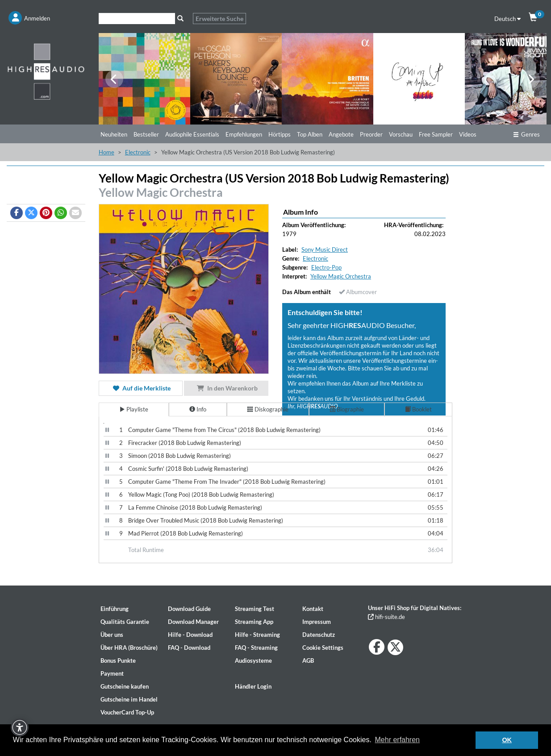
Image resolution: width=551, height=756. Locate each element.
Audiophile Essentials (192, 134)
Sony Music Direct (325, 249)
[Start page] (46, 71)
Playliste (134, 409)
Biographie (347, 409)
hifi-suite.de (386, 617)
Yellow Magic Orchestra (161, 192)
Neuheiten (114, 134)
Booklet (418, 409)
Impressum (317, 622)
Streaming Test (255, 609)
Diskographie (268, 409)
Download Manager (193, 622)
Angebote (341, 134)
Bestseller (146, 134)
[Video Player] (104, 423)
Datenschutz (319, 635)
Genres (526, 134)
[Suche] (137, 19)
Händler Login (253, 686)
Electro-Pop (326, 267)
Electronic (138, 152)
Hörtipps (280, 134)
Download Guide (189, 609)
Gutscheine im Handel (129, 699)
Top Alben (310, 134)
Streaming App (254, 622)
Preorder (371, 134)
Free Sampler (436, 134)
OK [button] (507, 740)
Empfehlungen (244, 134)
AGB (308, 660)
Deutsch (507, 19)
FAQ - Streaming (256, 648)
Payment (112, 673)
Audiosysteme (253, 660)
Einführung (115, 609)
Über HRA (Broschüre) (129, 648)
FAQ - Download (189, 648)
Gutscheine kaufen (125, 686)
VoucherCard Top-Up (127, 712)
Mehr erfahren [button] (398, 740)
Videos (468, 134)
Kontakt (313, 609)
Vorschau (401, 134)
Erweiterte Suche (219, 19)
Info (198, 409)
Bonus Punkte (118, 660)
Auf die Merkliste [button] (141, 388)
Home (106, 152)
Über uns (112, 635)
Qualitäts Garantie (125, 622)
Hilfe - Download (190, 635)
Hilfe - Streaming (257, 635)
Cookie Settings (323, 648)
